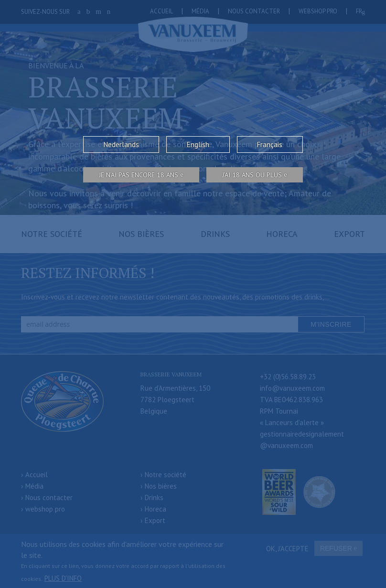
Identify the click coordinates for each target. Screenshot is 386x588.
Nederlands (121, 144)
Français (270, 144)
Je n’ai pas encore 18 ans (139, 175)
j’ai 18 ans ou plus (252, 175)
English (198, 144)
